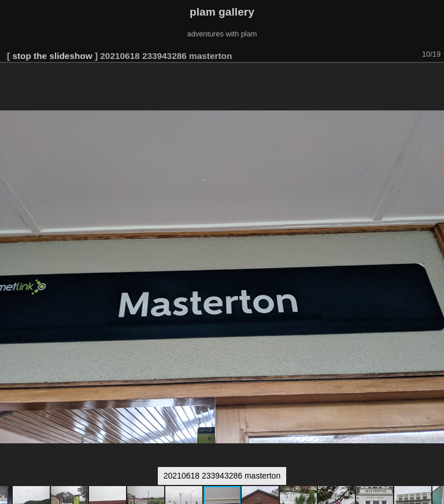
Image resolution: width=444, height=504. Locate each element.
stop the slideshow (52, 56)
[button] (434, 79)
